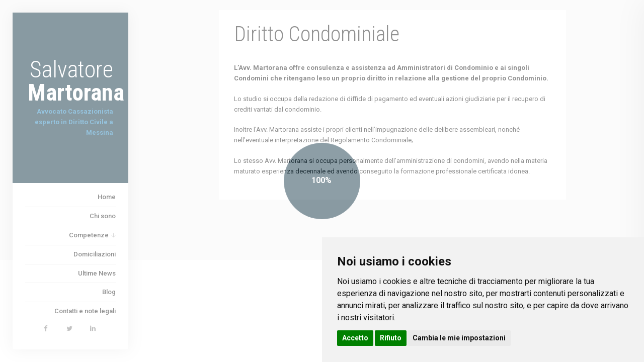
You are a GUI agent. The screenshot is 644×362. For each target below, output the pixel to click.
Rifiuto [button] (391, 338)
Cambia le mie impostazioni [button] (459, 338)
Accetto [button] (355, 338)
